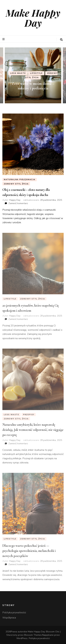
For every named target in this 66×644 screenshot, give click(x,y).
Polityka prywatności (14, 613)
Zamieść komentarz (18, 203)
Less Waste (18, 73)
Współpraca (9, 618)
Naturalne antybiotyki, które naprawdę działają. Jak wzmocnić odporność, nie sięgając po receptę (33, 430)
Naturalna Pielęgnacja (20, 179)
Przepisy (29, 415)
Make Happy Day (33, 18)
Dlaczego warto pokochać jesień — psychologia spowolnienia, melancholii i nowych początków (29, 551)
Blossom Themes (33, 635)
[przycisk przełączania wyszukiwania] (61, 40)
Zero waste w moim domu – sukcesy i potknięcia (33, 86)
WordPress (22, 638)
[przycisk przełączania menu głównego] (4, 39)
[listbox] (33, 75)
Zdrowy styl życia (16, 184)
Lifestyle (36, 73)
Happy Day (15, 200)
